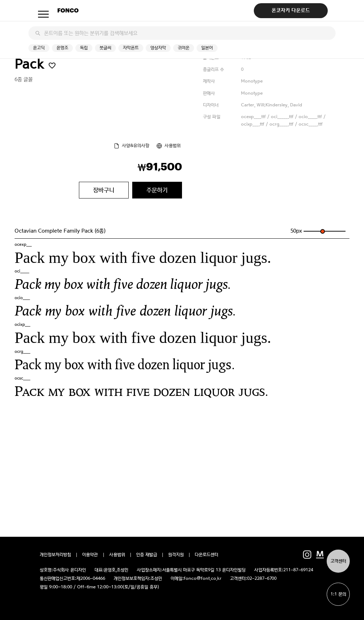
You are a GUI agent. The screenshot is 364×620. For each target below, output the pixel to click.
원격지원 (176, 555)
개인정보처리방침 (55, 555)
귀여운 (184, 48)
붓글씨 (105, 48)
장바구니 (104, 190)
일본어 (207, 48)
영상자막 (158, 48)
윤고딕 (39, 48)
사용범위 (173, 146)
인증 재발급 (147, 555)
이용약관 (90, 555)
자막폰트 (131, 48)
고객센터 (338, 561)
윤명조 (62, 48)
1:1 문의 (338, 594)
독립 (84, 48)
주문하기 (157, 190)
